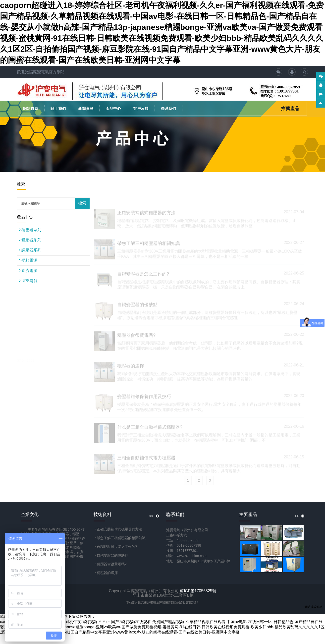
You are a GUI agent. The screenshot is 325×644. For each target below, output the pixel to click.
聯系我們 (168, 109)
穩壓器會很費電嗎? (112, 564)
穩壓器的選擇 (107, 573)
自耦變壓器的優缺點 (112, 555)
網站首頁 (31, 109)
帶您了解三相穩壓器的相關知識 (121, 538)
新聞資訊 (86, 109)
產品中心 (113, 109)
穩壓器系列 (31, 230)
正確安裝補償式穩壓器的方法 (119, 529)
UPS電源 (31, 281)
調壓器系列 (31, 250)
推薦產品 (290, 109)
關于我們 (58, 109)
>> (154, 516)
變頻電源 (31, 260)
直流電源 (31, 271)
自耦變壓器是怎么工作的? (117, 547)
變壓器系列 (31, 240)
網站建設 (311, 607)
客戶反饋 (141, 109)
